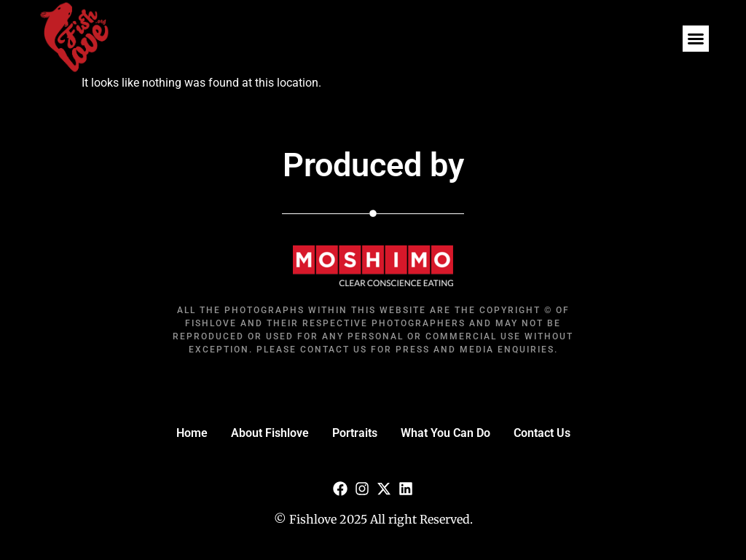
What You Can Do (445, 433)
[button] (696, 39)
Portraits (355, 433)
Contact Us (542, 433)
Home (192, 433)
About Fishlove (270, 433)
